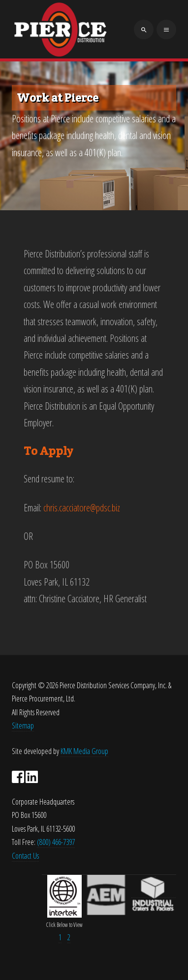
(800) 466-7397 (56, 842)
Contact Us (25, 856)
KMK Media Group (84, 751)
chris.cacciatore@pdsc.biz (82, 508)
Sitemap (23, 726)
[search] (144, 29)
